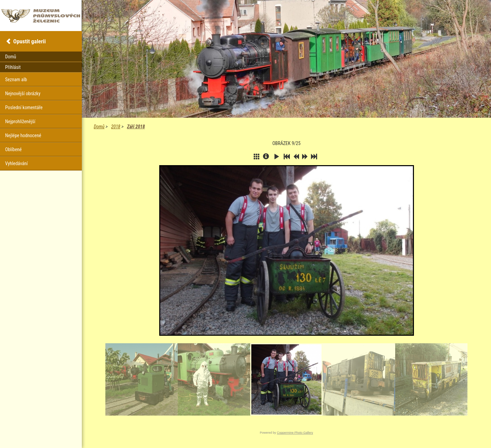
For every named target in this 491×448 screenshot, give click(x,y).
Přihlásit (13, 67)
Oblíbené (13, 149)
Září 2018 (136, 127)
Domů (99, 127)
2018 (116, 127)
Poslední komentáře (24, 107)
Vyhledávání (16, 163)
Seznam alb (16, 80)
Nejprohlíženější (20, 121)
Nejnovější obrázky (23, 93)
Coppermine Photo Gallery (295, 433)
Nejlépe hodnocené (23, 135)
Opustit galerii (29, 41)
